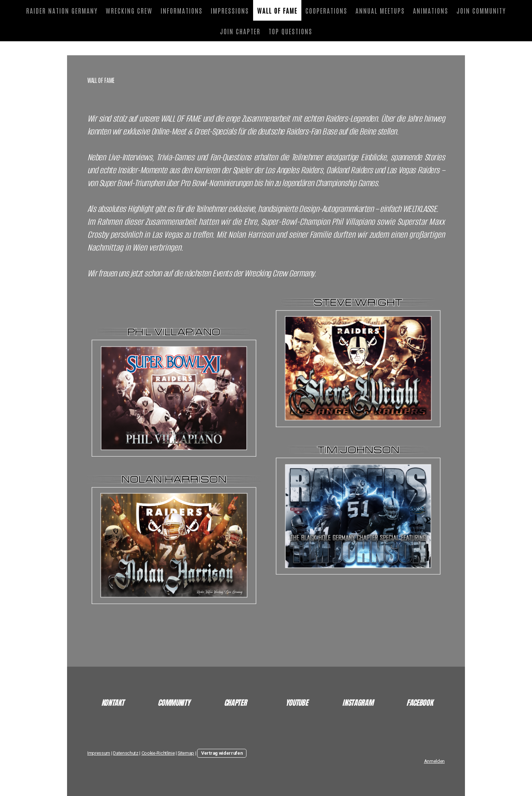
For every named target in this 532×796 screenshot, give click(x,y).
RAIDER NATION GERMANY (62, 10)
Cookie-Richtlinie (158, 753)
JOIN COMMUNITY (481, 10)
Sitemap (186, 753)
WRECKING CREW (129, 10)
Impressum (99, 753)
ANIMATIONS (431, 10)
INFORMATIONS (182, 10)
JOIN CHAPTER (240, 31)
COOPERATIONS (326, 10)
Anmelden (434, 761)
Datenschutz (126, 753)
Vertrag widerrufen (222, 753)
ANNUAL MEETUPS (380, 10)
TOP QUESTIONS (290, 31)
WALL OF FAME (277, 10)
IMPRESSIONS (230, 10)
